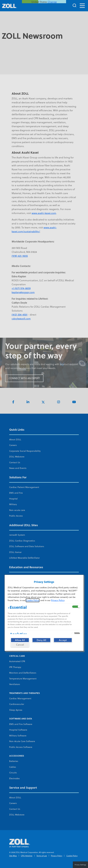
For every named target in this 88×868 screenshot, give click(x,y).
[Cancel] (20, 645)
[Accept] (63, 640)
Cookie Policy (33, 600)
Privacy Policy (58, 600)
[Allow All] (20, 640)
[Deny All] (41, 640)
